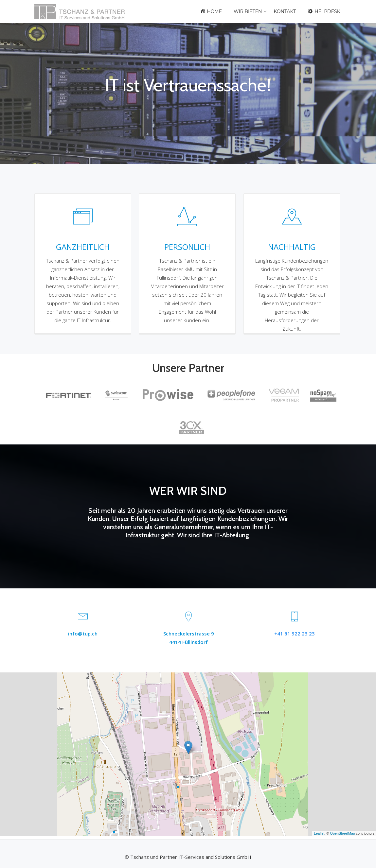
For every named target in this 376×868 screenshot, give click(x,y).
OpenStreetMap (343, 833)
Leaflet (319, 833)
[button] (188, 747)
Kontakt (285, 11)
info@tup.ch (83, 634)
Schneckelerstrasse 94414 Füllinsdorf (189, 638)
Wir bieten (248, 11)
